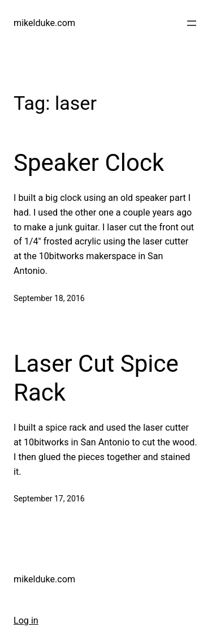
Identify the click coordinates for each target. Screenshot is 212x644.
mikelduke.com (44, 23)
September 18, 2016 (49, 298)
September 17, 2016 (49, 499)
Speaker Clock (89, 163)
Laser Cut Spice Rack (96, 378)
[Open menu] (192, 23)
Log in (26, 621)
